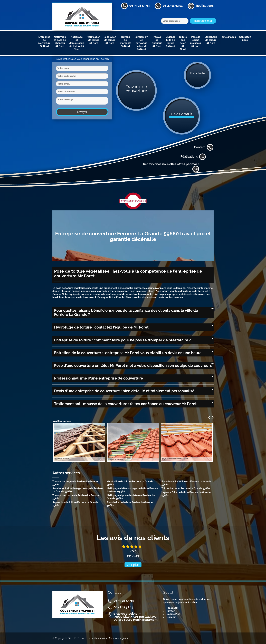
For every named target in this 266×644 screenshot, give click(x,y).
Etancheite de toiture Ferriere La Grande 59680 (130, 504)
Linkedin (171, 617)
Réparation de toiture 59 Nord (110, 40)
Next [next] (213, 417)
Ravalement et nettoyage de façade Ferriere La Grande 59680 (78, 490)
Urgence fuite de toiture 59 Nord (170, 42)
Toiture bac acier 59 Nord (183, 43)
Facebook (172, 608)
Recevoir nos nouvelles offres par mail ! (171, 168)
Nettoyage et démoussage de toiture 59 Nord (77, 43)
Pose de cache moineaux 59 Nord (196, 42)
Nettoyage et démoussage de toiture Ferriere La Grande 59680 (133, 490)
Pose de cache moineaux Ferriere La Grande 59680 (187, 483)
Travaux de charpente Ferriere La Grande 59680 (76, 497)
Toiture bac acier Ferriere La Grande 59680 (186, 488)
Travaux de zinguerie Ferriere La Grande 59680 (75, 483)
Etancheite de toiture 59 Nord (211, 40)
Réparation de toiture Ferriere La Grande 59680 (75, 504)
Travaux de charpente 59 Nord (125, 42)
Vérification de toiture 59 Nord (94, 40)
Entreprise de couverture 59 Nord (44, 42)
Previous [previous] (209, 417)
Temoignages (228, 37)
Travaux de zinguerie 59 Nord (157, 42)
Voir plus (133, 565)
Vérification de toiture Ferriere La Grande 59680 (130, 483)
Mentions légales (118, 638)
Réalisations (193, 157)
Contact (204, 147)
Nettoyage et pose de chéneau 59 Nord (60, 42)
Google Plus (173, 614)
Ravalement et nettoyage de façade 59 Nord (142, 43)
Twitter (170, 611)
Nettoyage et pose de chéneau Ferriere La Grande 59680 (131, 497)
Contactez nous (245, 38)
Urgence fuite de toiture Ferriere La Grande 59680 (186, 494)
